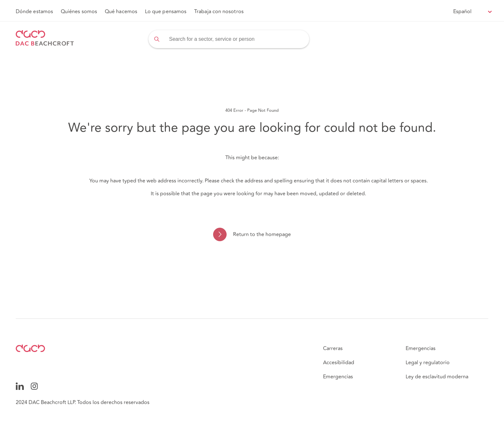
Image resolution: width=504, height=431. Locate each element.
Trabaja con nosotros (219, 12)
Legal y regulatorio (428, 363)
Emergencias (338, 377)
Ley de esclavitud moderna (437, 377)
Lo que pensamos (166, 12)
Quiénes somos (79, 12)
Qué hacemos (121, 12)
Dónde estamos (34, 12)
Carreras (333, 348)
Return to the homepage (262, 234)
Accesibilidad (339, 363)
